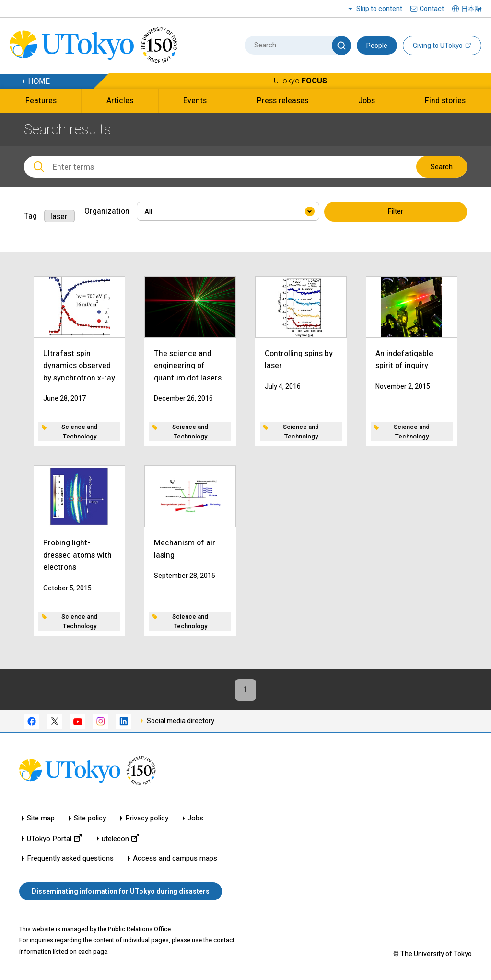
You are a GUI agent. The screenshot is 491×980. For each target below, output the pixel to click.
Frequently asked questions (70, 859)
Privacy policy (147, 819)
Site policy (90, 819)
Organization (107, 211)
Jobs (195, 819)
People (377, 46)
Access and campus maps (175, 859)
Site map (41, 819)
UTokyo (300, 81)
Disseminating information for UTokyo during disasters (121, 891)
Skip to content (379, 9)
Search (442, 167)
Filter (395, 212)
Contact (432, 9)
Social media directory (181, 721)
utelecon (120, 839)
